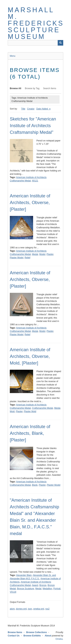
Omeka (59, 639)
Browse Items (15, 632)
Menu (13, 56)
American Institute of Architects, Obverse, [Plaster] (30, 202)
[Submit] (60, 43)
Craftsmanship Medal (42, 408)
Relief (27, 258)
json (30, 609)
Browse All (16, 88)
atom (12, 609)
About (48, 636)
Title (23, 109)
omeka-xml (39, 609)
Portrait (57, 589)
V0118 (13, 592)
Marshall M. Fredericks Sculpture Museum (36, 23)
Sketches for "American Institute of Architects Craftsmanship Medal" (33, 126)
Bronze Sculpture (26, 589)
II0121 (35, 181)
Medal (35, 254)
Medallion (47, 589)
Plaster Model (17, 258)
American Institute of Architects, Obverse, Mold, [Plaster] (30, 356)
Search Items (50, 88)
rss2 (47, 609)
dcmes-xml (21, 609)
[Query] (35, 43)
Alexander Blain (24, 575)
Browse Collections (37, 632)
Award (35, 585)
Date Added (43, 109)
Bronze (43, 585)
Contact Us (14, 636)
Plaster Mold (30, 411)
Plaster (50, 254)
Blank (35, 485)
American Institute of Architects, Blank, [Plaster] (30, 433)
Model (42, 254)
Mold (12, 411)
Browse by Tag (32, 88)
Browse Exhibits (32, 636)
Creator (31, 109)
